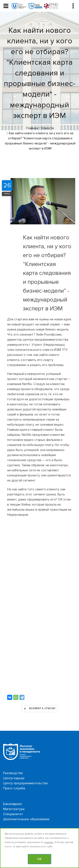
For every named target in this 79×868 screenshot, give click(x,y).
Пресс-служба (14, 788)
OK (39, 859)
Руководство (13, 773)
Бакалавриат (13, 804)
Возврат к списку (39, 709)
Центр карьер (14, 778)
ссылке (49, 842)
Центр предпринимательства (25, 783)
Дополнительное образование (26, 819)
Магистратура (14, 809)
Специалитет (13, 814)
